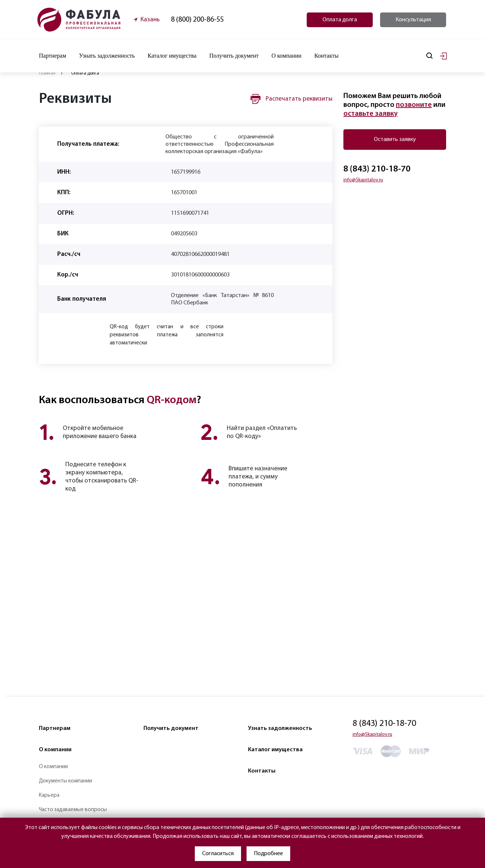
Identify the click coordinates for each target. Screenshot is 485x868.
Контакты (327, 56)
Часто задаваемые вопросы (73, 810)
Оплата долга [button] (340, 20)
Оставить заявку (395, 140)
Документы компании (65, 781)
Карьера (49, 795)
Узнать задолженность (107, 56)
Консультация (413, 20)
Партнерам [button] (52, 56)
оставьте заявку (371, 114)
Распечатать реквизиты (299, 99)
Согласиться (218, 854)
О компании (55, 750)
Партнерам (55, 728)
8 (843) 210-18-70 (377, 169)
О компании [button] (287, 56)
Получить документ (234, 56)
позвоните (414, 105)
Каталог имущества (172, 56)
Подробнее (268, 854)
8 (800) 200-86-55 (197, 20)
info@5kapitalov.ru (363, 180)
